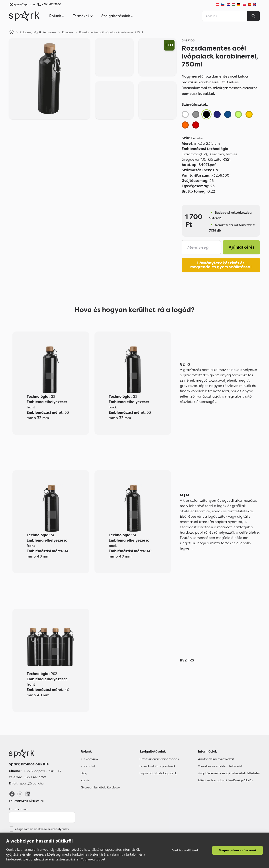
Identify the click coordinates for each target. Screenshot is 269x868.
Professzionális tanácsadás (159, 759)
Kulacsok (68, 32)
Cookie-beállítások (185, 850)
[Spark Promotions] (24, 16)
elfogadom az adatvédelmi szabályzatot (42, 829)
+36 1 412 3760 (51, 4)
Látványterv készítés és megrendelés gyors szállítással (221, 265)
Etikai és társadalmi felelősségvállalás (225, 780)
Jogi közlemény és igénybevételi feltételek (229, 773)
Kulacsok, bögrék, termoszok (38, 32)
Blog (84, 773)
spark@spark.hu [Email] (32, 783)
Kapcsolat (88, 766)
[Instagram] (20, 794)
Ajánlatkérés (242, 247)
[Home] (12, 32)
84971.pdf (199, 165)
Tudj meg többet (93, 859)
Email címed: (19, 809)
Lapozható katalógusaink (158, 773)
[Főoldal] (35, 754)
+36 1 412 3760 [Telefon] (35, 777)
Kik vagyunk (89, 759)
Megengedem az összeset (238, 850)
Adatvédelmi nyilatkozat (216, 759)
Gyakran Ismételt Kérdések (100, 787)
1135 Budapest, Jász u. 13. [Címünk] (43, 771)
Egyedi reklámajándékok (158, 766)
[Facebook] (12, 794)
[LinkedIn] (28, 794)
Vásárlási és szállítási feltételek (220, 766)
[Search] (253, 16)
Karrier (86, 780)
